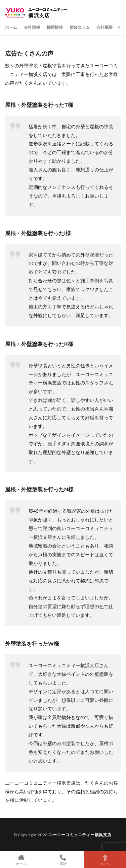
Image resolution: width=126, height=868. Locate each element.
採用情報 (55, 27)
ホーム (11, 27)
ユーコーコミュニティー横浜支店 (80, 835)
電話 (63, 860)
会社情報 (32, 27)
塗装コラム (80, 27)
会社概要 (104, 27)
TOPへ (105, 860)
